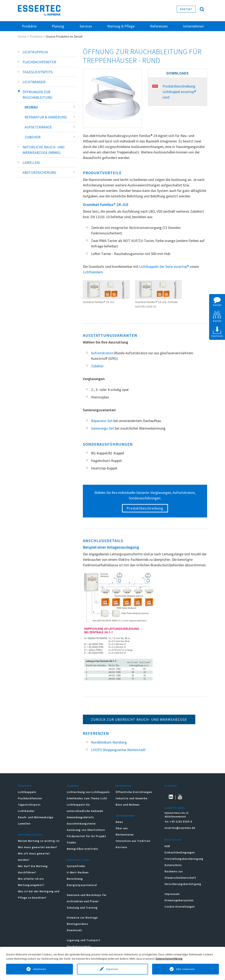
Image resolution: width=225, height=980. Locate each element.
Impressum (172, 894)
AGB (167, 846)
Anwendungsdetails (80, 817)
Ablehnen (40, 969)
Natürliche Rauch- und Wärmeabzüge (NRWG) (43, 150)
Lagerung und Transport (83, 940)
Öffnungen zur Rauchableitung (37, 95)
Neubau (31, 107)
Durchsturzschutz (79, 947)
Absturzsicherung (39, 172)
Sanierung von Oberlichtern (86, 830)
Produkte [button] (29, 26)
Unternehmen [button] (193, 26)
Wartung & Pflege (30, 835)
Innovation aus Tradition (133, 841)
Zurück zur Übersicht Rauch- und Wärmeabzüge (139, 719)
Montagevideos (77, 924)
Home (22, 36)
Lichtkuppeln (35, 52)
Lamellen (31, 162)
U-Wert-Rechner (78, 872)
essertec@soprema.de (180, 828)
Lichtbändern (93, 272)
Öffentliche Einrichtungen (134, 792)
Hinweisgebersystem (179, 900)
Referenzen (123, 786)
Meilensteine (125, 835)
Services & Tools (79, 860)
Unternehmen (125, 816)
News (119, 822)
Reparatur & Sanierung (46, 117)
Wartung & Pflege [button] (121, 26)
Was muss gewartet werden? (38, 847)
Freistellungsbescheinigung (184, 859)
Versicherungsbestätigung (183, 884)
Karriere (121, 847)
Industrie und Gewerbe (132, 798)
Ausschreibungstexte (81, 824)
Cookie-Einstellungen (180, 907)
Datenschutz (173, 865)
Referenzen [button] (159, 26)
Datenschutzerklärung (169, 959)
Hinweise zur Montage (82, 918)
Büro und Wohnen (128, 805)
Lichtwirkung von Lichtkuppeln (88, 792)
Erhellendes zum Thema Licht (87, 798)
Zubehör (33, 137)
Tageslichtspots (38, 72)
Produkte (36, 36)
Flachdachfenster (39, 62)
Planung (73, 786)
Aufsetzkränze (38, 127)
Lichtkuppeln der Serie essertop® (164, 266)
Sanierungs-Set (103, 428)
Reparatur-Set (102, 421)
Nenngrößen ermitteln (82, 849)
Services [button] (86, 26)
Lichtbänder (34, 82)
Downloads (75, 930)
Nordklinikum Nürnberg (109, 742)
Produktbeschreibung (145, 508)
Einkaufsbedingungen (180, 853)
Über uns (122, 828)
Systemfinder (76, 866)
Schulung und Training (82, 908)
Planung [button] (58, 26)
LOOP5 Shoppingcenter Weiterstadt (118, 750)
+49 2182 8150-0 (181, 822)
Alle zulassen (185, 969)
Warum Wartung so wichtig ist (39, 841)
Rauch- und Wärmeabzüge (36, 817)
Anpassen (112, 969)
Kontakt (186, 9)
